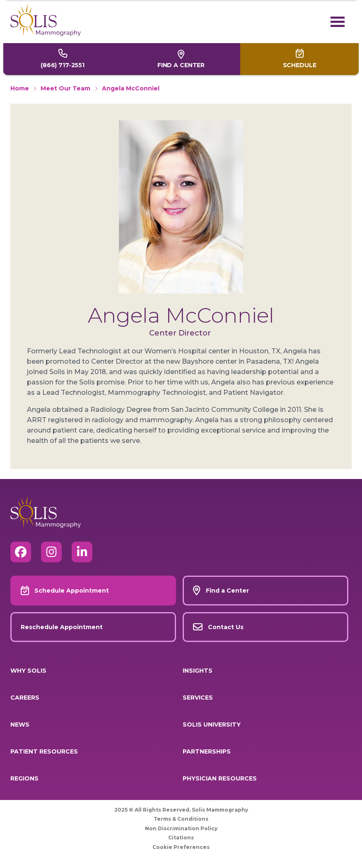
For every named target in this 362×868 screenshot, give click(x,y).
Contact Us (226, 627)
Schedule (300, 65)
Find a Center (181, 65)
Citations (181, 838)
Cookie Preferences (181, 847)
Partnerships (207, 751)
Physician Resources (220, 778)
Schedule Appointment (72, 591)
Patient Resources (44, 751)
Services (198, 698)
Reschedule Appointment (62, 627)
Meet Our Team (65, 88)
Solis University (212, 725)
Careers (25, 698)
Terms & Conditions (181, 819)
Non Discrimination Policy (181, 828)
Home (20, 88)
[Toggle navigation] (340, 22)
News (20, 725)
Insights (198, 671)
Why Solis (28, 671)
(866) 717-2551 (63, 65)
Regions (24, 778)
